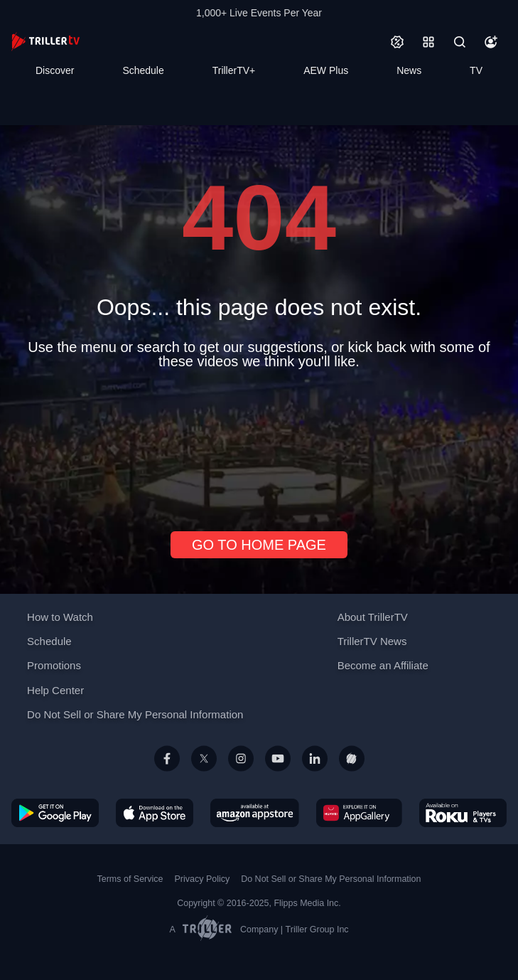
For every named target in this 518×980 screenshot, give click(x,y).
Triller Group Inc (317, 930)
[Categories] (428, 42)
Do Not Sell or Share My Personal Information (135, 714)
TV (476, 70)
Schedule (143, 70)
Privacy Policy (202, 879)
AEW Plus (326, 70)
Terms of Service (130, 879)
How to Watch (60, 617)
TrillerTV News (372, 641)
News (409, 70)
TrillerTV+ (234, 70)
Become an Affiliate (383, 665)
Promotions (54, 665)
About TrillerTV (373, 617)
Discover (55, 70)
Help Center (55, 690)
